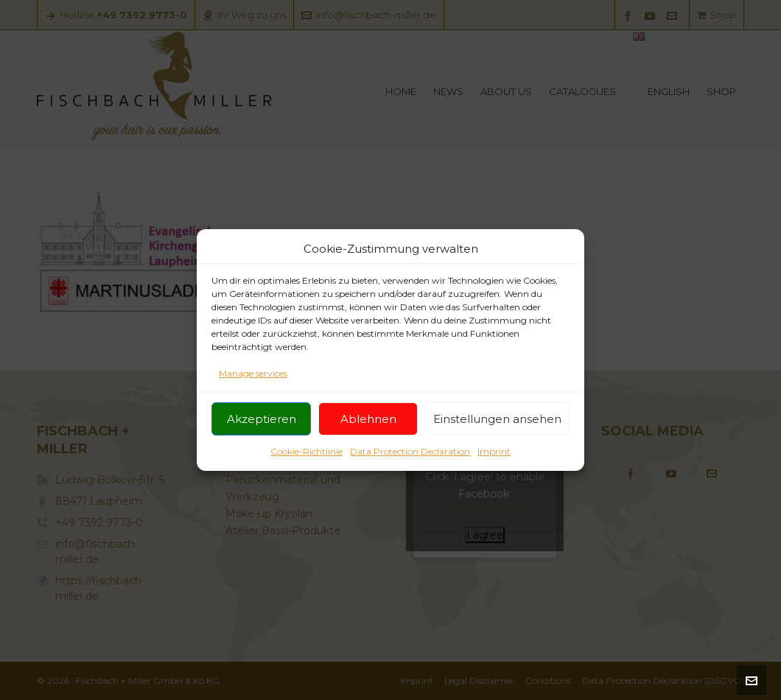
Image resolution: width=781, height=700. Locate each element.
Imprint (494, 452)
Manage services (253, 374)
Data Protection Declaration (410, 452)
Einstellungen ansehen (497, 419)
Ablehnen (368, 419)
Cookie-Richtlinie (307, 452)
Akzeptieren (262, 419)
